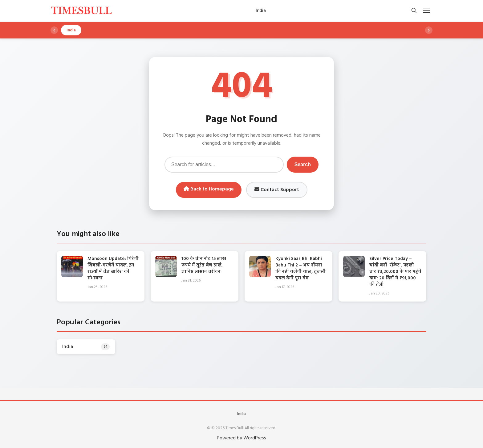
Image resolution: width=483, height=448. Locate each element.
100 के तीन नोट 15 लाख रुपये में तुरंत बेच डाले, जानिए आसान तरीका (204, 265)
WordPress (255, 438)
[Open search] (414, 11)
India (241, 414)
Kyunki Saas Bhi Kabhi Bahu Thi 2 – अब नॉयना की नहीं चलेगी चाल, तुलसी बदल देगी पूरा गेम (300, 268)
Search (303, 164)
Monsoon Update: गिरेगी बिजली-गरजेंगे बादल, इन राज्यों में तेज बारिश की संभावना (113, 268)
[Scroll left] (54, 30)
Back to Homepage (209, 189)
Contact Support (277, 190)
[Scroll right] (429, 30)
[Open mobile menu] (426, 11)
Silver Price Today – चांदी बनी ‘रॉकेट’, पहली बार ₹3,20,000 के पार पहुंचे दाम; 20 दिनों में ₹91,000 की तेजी (395, 272)
